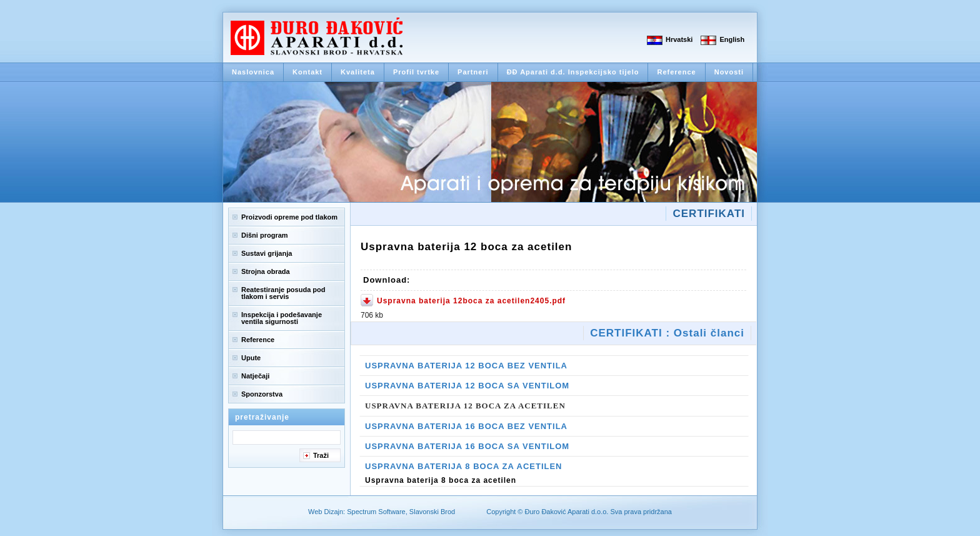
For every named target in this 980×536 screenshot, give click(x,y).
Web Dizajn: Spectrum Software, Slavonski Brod (382, 512)
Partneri (473, 72)
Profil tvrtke (416, 72)
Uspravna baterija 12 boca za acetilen (465, 406)
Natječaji (255, 376)
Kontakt (307, 72)
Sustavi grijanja (267, 253)
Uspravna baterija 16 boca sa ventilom (467, 446)
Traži (321, 455)
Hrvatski (679, 39)
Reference (676, 72)
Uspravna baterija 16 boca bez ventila (466, 426)
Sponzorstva (262, 394)
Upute (251, 358)
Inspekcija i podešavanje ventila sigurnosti (282, 318)
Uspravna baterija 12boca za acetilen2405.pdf (471, 301)
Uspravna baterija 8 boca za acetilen (464, 466)
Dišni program (265, 235)
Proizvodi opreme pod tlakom (289, 217)
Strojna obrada (266, 271)
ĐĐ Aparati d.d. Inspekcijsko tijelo (573, 72)
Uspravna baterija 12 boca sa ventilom (467, 386)
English (732, 39)
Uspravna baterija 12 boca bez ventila (466, 366)
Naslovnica (253, 72)
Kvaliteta (358, 72)
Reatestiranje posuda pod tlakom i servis (283, 293)
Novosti (729, 72)
